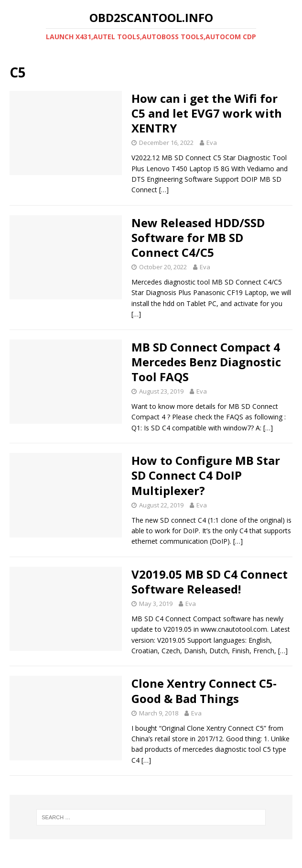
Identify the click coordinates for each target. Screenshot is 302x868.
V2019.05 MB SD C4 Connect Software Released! (210, 582)
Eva (212, 143)
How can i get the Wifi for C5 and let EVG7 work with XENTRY (207, 113)
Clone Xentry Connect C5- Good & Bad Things (204, 691)
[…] (164, 190)
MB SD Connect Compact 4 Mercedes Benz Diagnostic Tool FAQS (206, 362)
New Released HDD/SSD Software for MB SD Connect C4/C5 (198, 237)
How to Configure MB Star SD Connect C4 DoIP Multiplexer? (206, 475)
